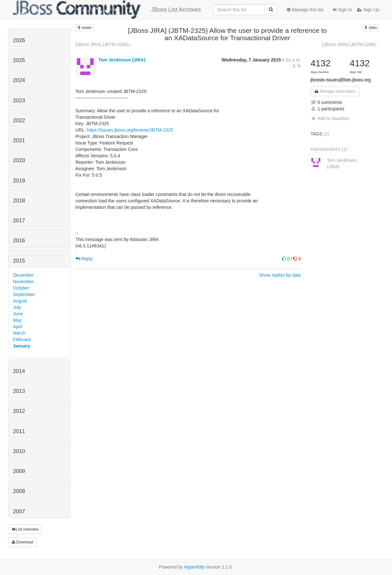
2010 (19, 451)
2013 (19, 391)
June (18, 314)
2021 (19, 140)
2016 (19, 241)
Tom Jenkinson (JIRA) (122, 60)
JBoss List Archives (107, 10)
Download (23, 542)
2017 (19, 221)
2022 (19, 121)
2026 (19, 40)
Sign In (342, 10)
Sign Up (368, 10)
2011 (19, 431)
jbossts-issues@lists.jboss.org (341, 80)
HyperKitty (194, 567)
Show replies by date (280, 275)
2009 (19, 471)
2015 (19, 261)
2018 (19, 201)
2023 (19, 101)
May (17, 320)
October (21, 288)
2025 (19, 60)
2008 (19, 491)
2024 (19, 80)
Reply (84, 259)
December (24, 275)
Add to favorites (330, 118)
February (22, 339)
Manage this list (305, 10)
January (22, 346)
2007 (19, 511)
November (24, 282)
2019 (19, 181)
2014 (19, 371)
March (19, 333)
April (18, 327)
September (24, 294)
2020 (19, 160)
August (20, 301)
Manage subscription (335, 91)
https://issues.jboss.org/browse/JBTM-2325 (130, 130)
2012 (19, 411)
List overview (25, 529)
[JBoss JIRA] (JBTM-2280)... (104, 44)
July (17, 307)
